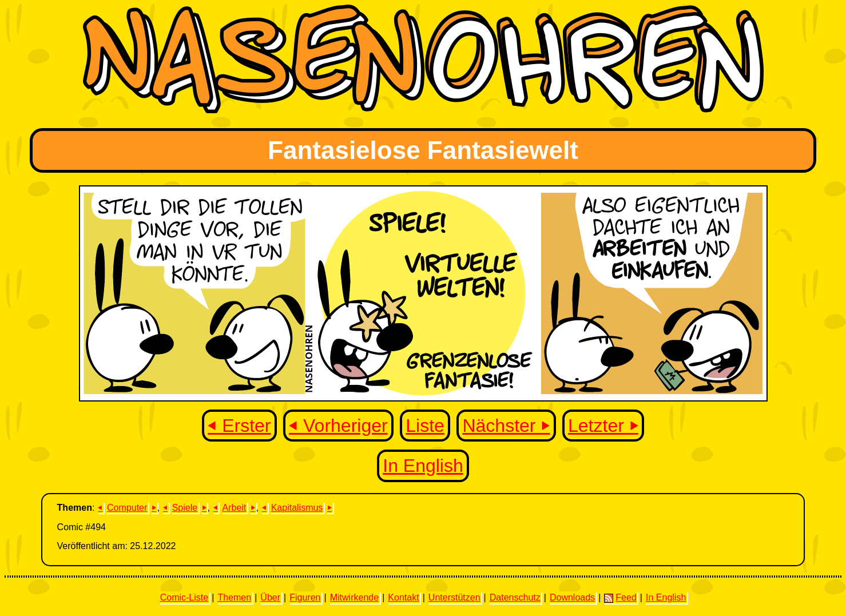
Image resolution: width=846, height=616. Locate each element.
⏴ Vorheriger (338, 426)
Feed (620, 598)
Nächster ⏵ (506, 426)
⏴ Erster (239, 426)
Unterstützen (454, 597)
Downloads (572, 597)
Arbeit (235, 508)
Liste (425, 426)
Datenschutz (515, 597)
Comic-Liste (184, 597)
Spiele (185, 508)
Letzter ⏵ (603, 426)
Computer (127, 508)
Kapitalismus (297, 508)
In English (423, 466)
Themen (234, 597)
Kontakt (403, 597)
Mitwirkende (354, 597)
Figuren (305, 597)
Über (270, 597)
